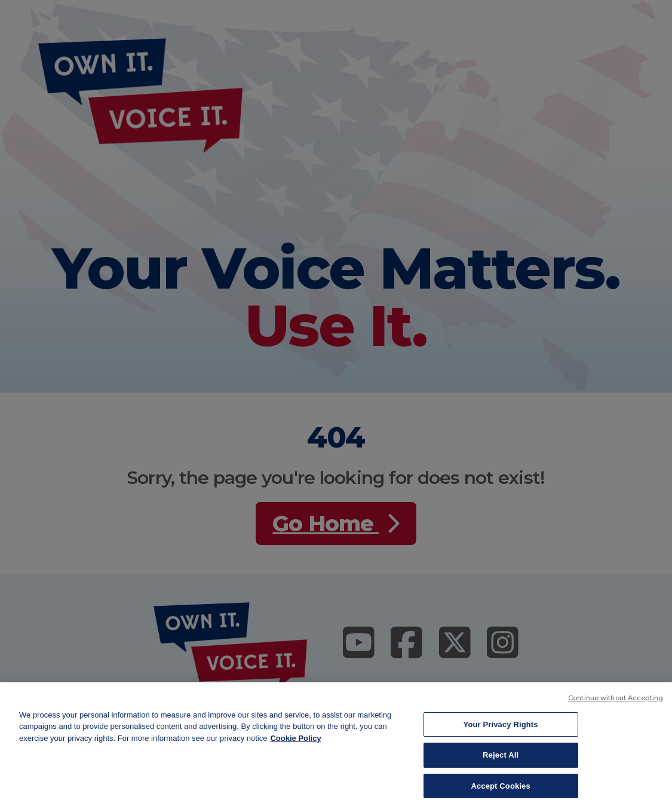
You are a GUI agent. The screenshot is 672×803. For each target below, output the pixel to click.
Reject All (501, 760)
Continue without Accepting (616, 703)
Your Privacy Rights (501, 729)
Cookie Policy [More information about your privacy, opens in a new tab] (295, 743)
